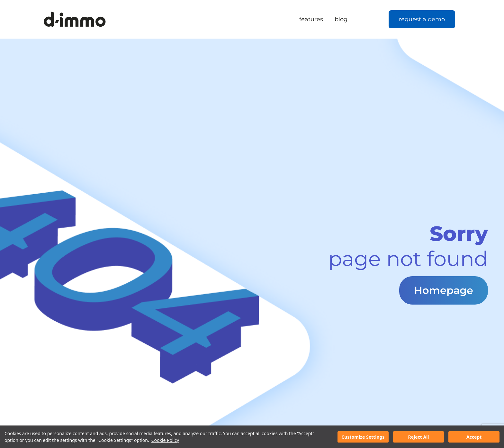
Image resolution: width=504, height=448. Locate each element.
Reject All (418, 437)
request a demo (422, 19)
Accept (474, 437)
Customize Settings (363, 437)
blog (341, 19)
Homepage (444, 290)
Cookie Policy (165, 440)
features (311, 19)
